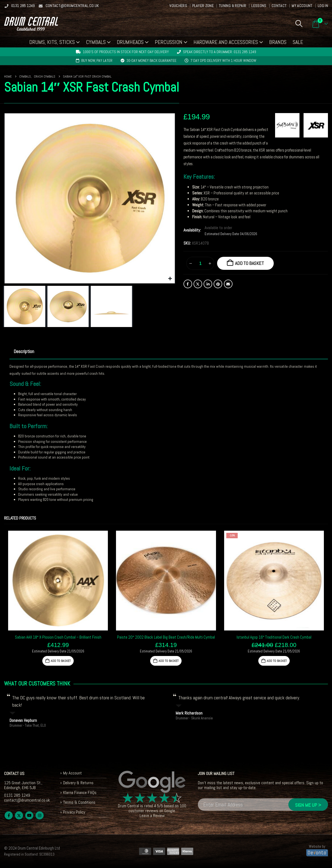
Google (170, 811)
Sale (298, 42)
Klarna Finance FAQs (80, 792)
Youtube (29, 815)
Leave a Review (152, 816)
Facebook (188, 284)
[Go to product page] (58, 581)
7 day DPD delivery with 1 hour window (223, 60)
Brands (278, 42)
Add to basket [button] (61, 661)
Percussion (169, 42)
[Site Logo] (31, 24)
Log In (323, 6)
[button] (299, 24)
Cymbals (96, 42)
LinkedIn (208, 284)
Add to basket (249, 263)
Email (228, 284)
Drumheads (130, 42)
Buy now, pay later (97, 60)
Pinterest (218, 284)
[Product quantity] (200, 263)
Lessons (259, 6)
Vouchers (178, 6)
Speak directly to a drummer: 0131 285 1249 (220, 52)
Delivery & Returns (78, 783)
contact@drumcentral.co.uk (69, 6)
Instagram (40, 815)
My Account (302, 6)
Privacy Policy (74, 812)
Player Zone (203, 6)
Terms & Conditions (79, 802)
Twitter (198, 284)
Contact (279, 6)
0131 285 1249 (20, 6)
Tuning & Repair (232, 6)
